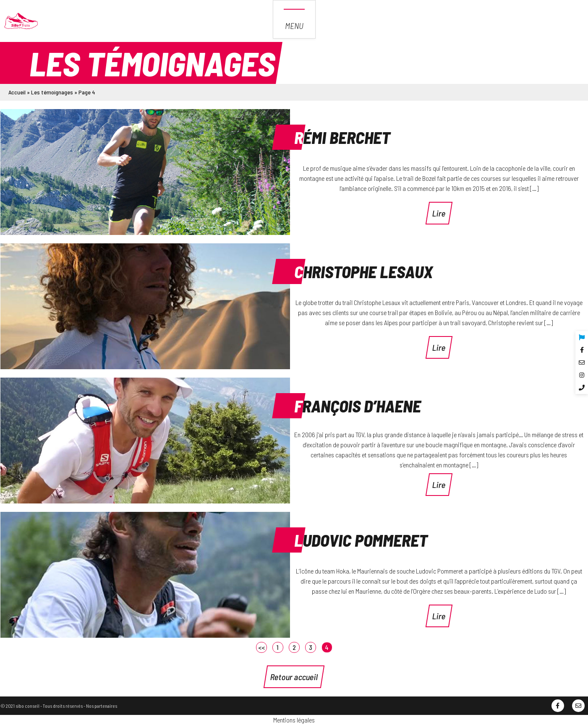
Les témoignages (52, 92)
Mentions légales (294, 720)
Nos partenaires (102, 706)
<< (261, 647)
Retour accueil (294, 677)
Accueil (17, 92)
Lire (439, 213)
